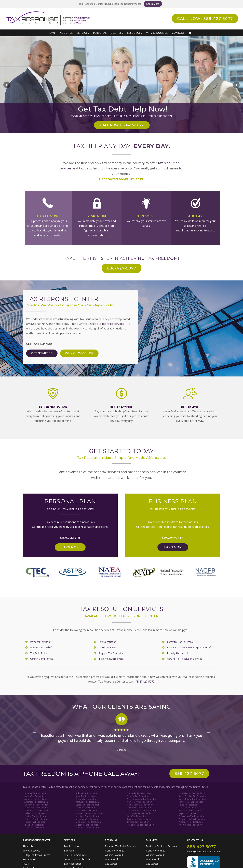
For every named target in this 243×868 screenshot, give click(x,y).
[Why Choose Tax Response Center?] (79, 353)
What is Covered (114, 855)
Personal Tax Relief (41, 642)
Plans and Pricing (114, 851)
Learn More (153, 4)
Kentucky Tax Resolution (87, 802)
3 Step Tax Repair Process (37, 855)
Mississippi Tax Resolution (88, 822)
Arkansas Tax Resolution (36, 802)
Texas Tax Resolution (189, 805)
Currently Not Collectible (180, 642)
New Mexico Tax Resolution (140, 805)
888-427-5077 (201, 847)
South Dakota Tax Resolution (192, 799)
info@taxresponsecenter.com (204, 851)
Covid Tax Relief (107, 647)
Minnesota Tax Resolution (88, 819)
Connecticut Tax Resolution (37, 810)
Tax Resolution (72, 846)
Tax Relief (69, 851)
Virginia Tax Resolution (189, 813)
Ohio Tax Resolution (137, 816)
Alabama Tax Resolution (36, 799)
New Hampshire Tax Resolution (142, 799)
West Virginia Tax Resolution (192, 819)
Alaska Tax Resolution (35, 796)
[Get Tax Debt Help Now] (42, 353)
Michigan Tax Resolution (87, 816)
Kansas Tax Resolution (86, 799)
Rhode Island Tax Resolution (192, 793)
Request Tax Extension (111, 653)
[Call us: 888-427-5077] (189, 774)
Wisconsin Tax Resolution (191, 822)
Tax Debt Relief (39, 653)
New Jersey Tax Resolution (140, 802)
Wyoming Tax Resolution (190, 825)
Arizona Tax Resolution (35, 793)
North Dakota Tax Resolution (141, 813)
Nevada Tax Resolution (138, 796)
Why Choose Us (31, 851)
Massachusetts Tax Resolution (90, 813)
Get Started (111, 864)
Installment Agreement (111, 659)
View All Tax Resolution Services (185, 659)
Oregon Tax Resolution (138, 822)
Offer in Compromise (42, 659)
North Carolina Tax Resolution (141, 810)
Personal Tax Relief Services (120, 846)
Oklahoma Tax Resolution (139, 819)
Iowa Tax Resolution (85, 796)
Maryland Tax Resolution (87, 810)
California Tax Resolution (36, 805)
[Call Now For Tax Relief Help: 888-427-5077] (122, 268)
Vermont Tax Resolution (190, 810)
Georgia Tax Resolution (36, 819)
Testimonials (30, 859)
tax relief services (113, 324)
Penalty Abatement (178, 653)
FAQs (26, 864)
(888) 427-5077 (145, 682)
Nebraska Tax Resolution (139, 793)
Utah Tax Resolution (188, 808)
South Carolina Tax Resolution (193, 796)
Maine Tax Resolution (86, 808)
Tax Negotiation (107, 642)
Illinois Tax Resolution (35, 828)
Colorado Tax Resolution (36, 808)
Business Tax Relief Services (161, 846)
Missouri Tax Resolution (87, 825)
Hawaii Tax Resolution (35, 822)
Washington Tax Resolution (191, 816)
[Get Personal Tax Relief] (70, 547)
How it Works (112, 859)
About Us (28, 846)
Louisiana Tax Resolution (88, 805)
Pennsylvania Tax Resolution (140, 825)
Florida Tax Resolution (35, 816)
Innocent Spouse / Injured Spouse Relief (189, 647)
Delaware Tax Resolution (36, 813)
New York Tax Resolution (139, 808)
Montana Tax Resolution (87, 828)
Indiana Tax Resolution (87, 793)
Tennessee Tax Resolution (191, 802)
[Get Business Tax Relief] (173, 547)
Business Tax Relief (41, 647)
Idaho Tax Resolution (35, 825)
